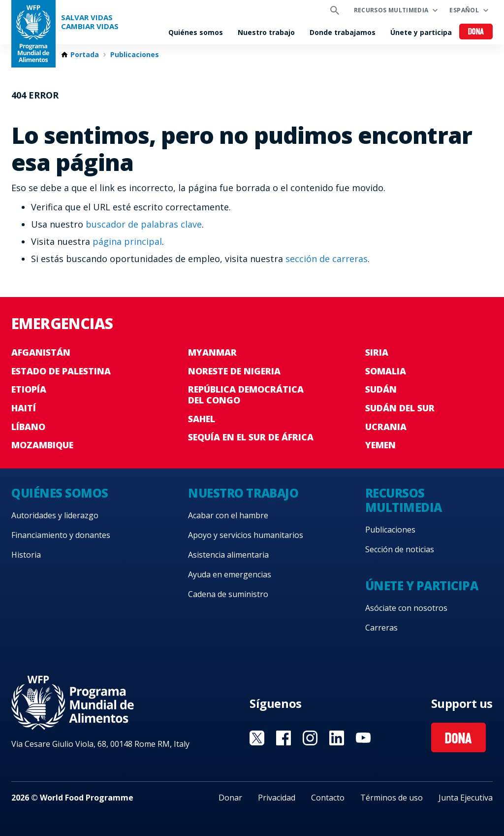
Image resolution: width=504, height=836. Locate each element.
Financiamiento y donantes (61, 535)
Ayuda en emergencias (230, 574)
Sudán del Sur (400, 408)
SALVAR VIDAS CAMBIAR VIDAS (90, 22)
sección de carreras (327, 259)
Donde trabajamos (343, 32)
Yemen (380, 445)
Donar (230, 798)
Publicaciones (135, 55)
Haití (24, 408)
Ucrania (386, 427)
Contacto (328, 798)
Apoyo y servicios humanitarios (246, 535)
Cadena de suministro (228, 594)
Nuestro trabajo (266, 32)
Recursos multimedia (391, 10)
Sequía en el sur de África (251, 437)
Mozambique (42, 445)
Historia (26, 555)
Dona (476, 32)
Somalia (386, 371)
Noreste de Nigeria (234, 371)
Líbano (28, 427)
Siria (377, 352)
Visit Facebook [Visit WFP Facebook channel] (283, 738)
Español (464, 10)
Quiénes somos (196, 32)
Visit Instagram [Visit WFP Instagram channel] (310, 738)
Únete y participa (421, 32)
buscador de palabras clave (144, 224)
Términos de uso (392, 798)
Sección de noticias (400, 549)
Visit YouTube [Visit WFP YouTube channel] (363, 738)
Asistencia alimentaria (228, 555)
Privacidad (277, 798)
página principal (127, 241)
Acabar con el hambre (228, 515)
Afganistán (41, 352)
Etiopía (29, 389)
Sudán (381, 389)
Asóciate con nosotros (406, 608)
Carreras (381, 628)
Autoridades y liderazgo (55, 515)
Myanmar (212, 352)
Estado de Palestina (61, 371)
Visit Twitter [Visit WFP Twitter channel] (257, 738)
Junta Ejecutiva (466, 798)
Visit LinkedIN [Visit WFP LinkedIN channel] (337, 738)
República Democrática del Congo (246, 395)
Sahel (202, 419)
